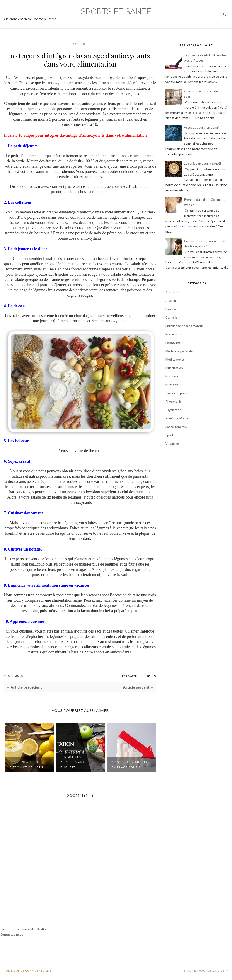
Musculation (174, 368)
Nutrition (172, 385)
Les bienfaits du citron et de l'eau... (28, 765)
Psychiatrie (173, 410)
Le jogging (173, 343)
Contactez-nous (12, 934)
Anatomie (172, 301)
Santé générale (176, 427)
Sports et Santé (116, 11)
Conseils (80, 44)
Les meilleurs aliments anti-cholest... (74, 762)
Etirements (173, 334)
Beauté (171, 309)
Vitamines (173, 443)
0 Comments (17, 676)
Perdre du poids (177, 393)
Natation (172, 376)
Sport (169, 435)
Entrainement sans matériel (185, 326)
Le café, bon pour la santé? (203, 163)
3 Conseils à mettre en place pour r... (130, 765)
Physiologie (174, 401)
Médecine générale (179, 351)
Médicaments (175, 359)
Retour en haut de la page (205, 971)
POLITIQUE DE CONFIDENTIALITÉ (28, 971)
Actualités (173, 292)
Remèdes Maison (178, 418)
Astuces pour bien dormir (202, 127)
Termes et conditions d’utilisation (24, 929)
